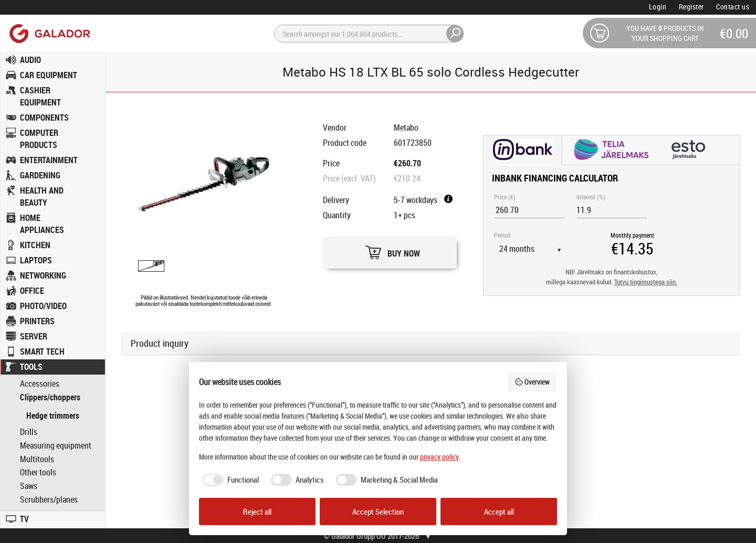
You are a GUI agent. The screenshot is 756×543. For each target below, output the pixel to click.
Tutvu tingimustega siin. (646, 282)
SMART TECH (42, 352)
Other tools (38, 472)
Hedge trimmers (53, 416)
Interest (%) (591, 197)
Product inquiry (160, 343)
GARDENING (40, 175)
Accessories (40, 384)
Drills (29, 432)
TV (24, 519)
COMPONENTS (44, 118)
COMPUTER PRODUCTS (39, 139)
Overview (532, 382)
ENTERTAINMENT (49, 160)
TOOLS (31, 367)
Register (691, 7)
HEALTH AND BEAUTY (42, 196)
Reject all (257, 512)
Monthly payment (632, 235)
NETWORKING (43, 275)
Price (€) (505, 197)
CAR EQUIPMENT (49, 75)
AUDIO (30, 60)
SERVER (34, 336)
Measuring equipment (56, 446)
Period (502, 235)
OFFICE (32, 291)
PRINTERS (37, 321)
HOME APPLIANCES (42, 224)
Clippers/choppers (50, 397)
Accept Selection (378, 512)
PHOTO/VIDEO (43, 306)
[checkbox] (229, 480)
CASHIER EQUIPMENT (40, 96)
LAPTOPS (36, 260)
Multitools (37, 459)
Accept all (499, 512)
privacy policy (439, 457)
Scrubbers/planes (49, 500)
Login (658, 7)
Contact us (733, 7)
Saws (29, 486)
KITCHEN (35, 245)
